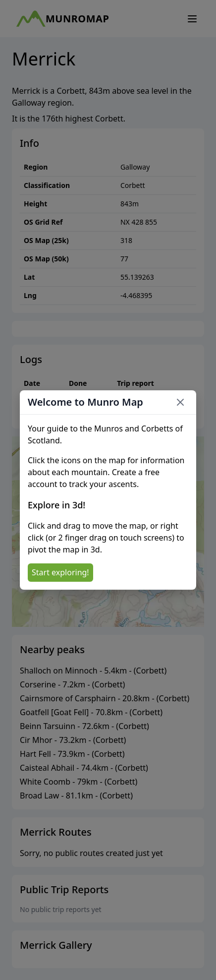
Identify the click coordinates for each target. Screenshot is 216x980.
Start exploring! (60, 572)
